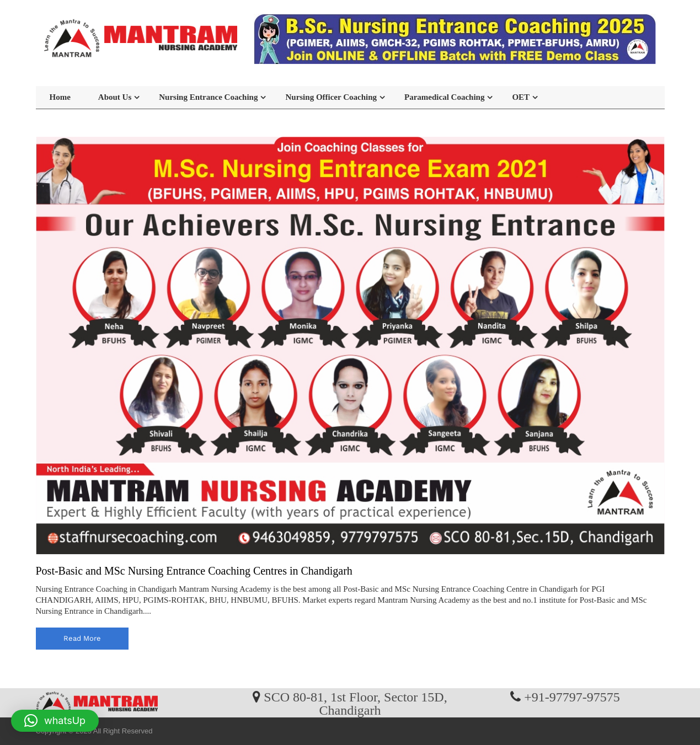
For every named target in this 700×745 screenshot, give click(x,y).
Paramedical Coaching (444, 97)
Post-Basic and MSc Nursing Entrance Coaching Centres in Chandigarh (194, 571)
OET (521, 97)
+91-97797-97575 (572, 696)
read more (82, 638)
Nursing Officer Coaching (331, 97)
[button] (55, 721)
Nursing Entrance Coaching (208, 97)
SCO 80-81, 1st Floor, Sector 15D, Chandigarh (355, 703)
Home (60, 97)
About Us (115, 97)
